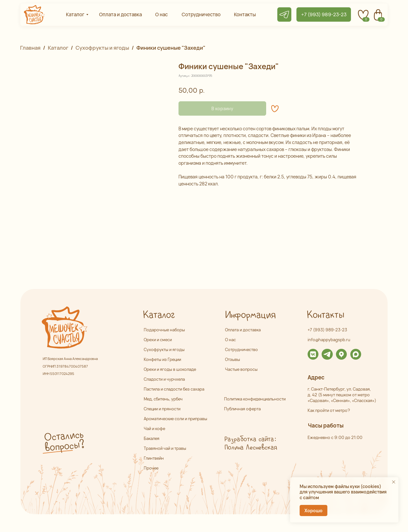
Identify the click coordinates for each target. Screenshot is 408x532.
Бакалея (152, 438)
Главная (30, 48)
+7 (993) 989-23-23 (327, 330)
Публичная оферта (242, 409)
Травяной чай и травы (165, 448)
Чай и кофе (154, 428)
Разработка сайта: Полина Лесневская (251, 444)
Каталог (58, 48)
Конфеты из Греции (162, 359)
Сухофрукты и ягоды (102, 48)
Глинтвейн (154, 458)
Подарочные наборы (164, 330)
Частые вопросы (241, 369)
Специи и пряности (162, 409)
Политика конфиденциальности (255, 399)
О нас (230, 340)
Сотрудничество (241, 349)
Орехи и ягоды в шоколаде (170, 369)
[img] (313, 354)
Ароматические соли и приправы (175, 419)
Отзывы (233, 359)
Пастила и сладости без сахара (174, 389)
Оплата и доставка (243, 330)
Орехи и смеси (158, 340)
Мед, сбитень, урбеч (163, 399)
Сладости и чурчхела (164, 379)
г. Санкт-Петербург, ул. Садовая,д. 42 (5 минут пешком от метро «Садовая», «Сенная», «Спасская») (342, 395)
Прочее (151, 468)
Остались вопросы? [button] (64, 442)
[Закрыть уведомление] (394, 482)
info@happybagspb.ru (329, 340)
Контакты (325, 315)
